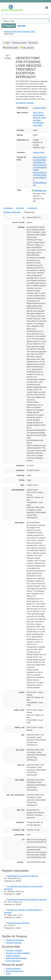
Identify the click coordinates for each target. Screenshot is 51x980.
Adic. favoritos (28, 48)
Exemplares (8, 208)
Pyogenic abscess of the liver (18, 923)
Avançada (21, 26)
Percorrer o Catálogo (14, 950)
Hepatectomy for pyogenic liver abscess (22, 876)
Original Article (38, 152)
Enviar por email (20, 43)
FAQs (8, 974)
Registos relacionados (12, 212)
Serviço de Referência (15, 971)
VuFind (6, 8)
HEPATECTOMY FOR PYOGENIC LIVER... (20, 32)
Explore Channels (13, 956)
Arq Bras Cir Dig (39, 108)
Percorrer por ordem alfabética (18, 953)
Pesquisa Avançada (14, 943)
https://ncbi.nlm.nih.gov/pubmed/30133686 (40, 167)
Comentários (32, 208)
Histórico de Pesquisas (15, 940)
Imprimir (34, 43)
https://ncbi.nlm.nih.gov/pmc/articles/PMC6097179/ (40, 160)
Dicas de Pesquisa (13, 968)
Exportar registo (12, 48)
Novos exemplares (13, 961)
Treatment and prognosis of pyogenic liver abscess (27, 899)
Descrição (20, 208)
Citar (7, 43)
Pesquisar (9, 26)
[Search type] (26, 21)
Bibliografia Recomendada (16, 958)
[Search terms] (26, 16)
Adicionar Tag (39, 190)
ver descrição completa (25, 103)
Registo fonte (29, 212)
